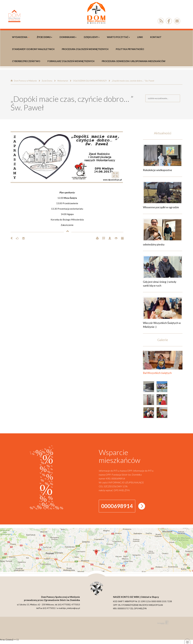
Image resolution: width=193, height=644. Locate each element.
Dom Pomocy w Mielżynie (25, 81)
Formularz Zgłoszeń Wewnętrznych (71, 61)
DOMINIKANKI (68, 37)
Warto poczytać (118, 37)
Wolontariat (63, 81)
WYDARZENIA (21, 37)
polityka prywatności (130, 49)
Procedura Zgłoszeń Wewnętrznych (85, 49)
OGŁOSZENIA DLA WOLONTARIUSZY (90, 81)
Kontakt (156, 37)
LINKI (140, 37)
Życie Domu (44, 37)
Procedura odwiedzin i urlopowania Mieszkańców (134, 61)
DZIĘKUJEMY (92, 37)
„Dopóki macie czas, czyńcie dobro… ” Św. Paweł (133, 81)
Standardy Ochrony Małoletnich (33, 49)
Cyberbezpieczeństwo (26, 61)
